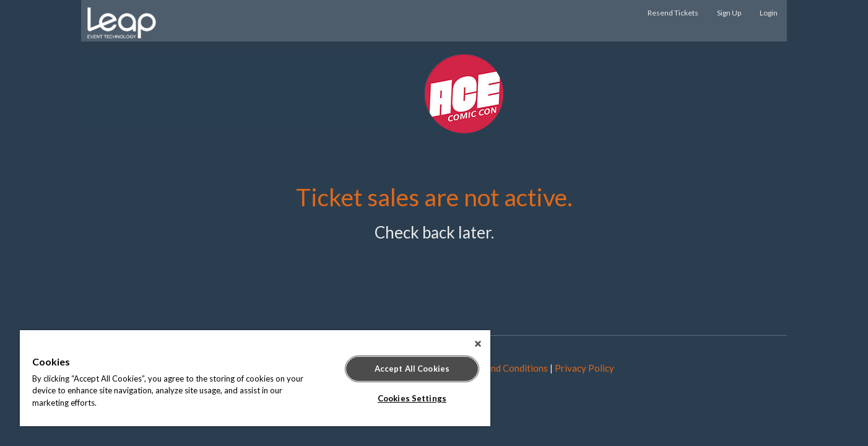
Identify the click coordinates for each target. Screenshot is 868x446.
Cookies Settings (412, 398)
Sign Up (729, 13)
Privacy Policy (584, 368)
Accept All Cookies (412, 369)
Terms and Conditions (504, 368)
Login (769, 13)
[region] (255, 378)
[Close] (478, 344)
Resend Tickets (673, 13)
